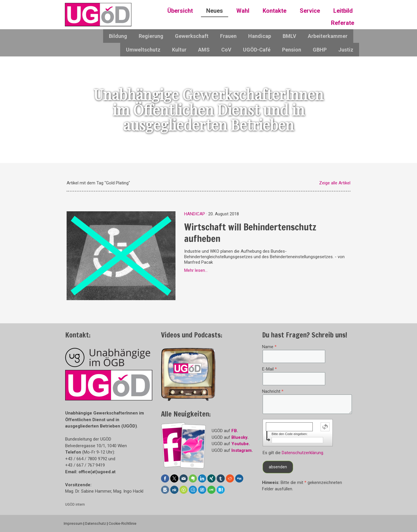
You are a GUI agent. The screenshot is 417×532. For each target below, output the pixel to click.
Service (310, 11)
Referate (343, 23)
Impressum (73, 523)
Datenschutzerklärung (302, 453)
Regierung (151, 36)
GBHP (320, 50)
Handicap (260, 36)
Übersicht (180, 11)
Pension (292, 50)
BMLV (289, 36)
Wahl (243, 11)
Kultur (179, 50)
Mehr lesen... (196, 270)
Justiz (346, 50)
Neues (215, 11)
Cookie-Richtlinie (122, 523)
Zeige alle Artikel (335, 183)
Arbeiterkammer (328, 36)
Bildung (118, 36)
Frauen (228, 36)
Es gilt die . (293, 453)
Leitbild (343, 11)
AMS (204, 50)
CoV (226, 50)
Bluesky (239, 437)
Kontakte (275, 11)
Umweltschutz (143, 50)
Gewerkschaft (192, 36)
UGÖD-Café (257, 50)
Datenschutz (96, 523)
